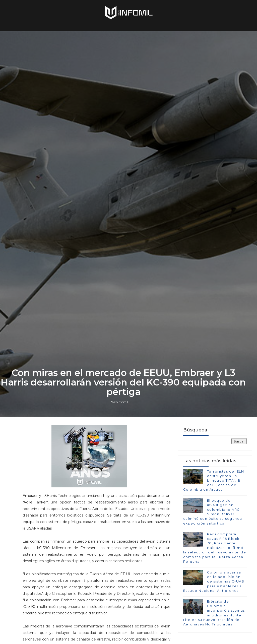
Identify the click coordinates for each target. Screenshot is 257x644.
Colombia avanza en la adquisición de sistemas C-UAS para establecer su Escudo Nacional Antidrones (214, 581)
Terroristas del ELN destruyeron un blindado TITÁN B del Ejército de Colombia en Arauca (214, 480)
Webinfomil (120, 402)
